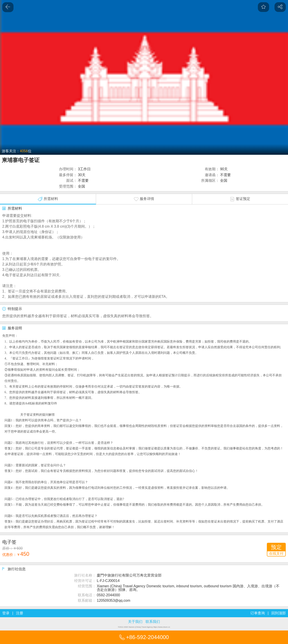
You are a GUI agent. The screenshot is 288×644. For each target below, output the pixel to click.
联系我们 (153, 622)
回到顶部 (279, 613)
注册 (20, 613)
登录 (6, 613)
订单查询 (258, 613)
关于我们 (135, 622)
